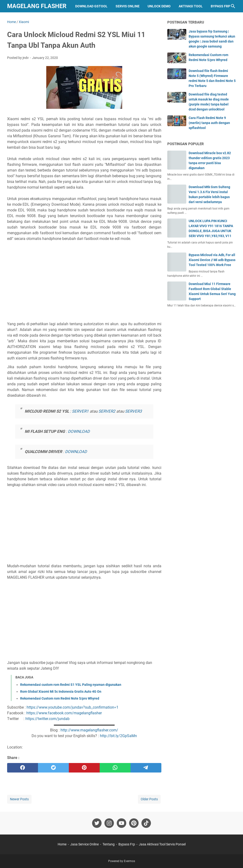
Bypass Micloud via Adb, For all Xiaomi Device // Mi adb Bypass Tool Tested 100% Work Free (212, 260)
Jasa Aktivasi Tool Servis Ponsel (162, 844)
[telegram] (146, 768)
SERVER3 (133, 411)
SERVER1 (80, 411)
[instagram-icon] (109, 823)
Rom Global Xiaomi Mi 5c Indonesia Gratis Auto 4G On (61, 692)
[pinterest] (84, 768)
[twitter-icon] (97, 823)
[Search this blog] (233, 6)
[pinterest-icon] (134, 823)
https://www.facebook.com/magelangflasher (64, 713)
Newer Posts (19, 799)
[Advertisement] (84, 286)
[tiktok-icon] (146, 823)
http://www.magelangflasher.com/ (89, 730)
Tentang (109, 844)
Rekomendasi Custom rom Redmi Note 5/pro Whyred (60, 698)
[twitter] (53, 768)
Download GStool (91, 6)
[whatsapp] (115, 768)
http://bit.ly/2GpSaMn (118, 736)
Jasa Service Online (84, 844)
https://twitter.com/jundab (47, 719)
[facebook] (23, 768)
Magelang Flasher (37, 6)
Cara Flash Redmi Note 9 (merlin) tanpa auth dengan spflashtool (209, 123)
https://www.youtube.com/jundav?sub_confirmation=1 (72, 707)
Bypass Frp (220, 6)
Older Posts (149, 799)
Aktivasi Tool (191, 6)
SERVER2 (107, 411)
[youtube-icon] (121, 823)
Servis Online (128, 6)
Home (62, 844)
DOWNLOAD (79, 431)
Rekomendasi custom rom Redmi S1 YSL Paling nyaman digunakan (71, 685)
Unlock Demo (159, 6)
